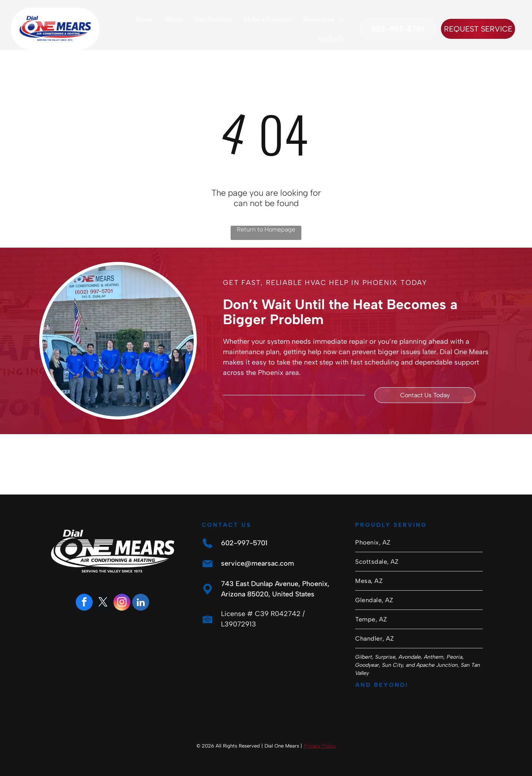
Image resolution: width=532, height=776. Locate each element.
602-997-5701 (244, 543)
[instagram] (122, 603)
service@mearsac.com (258, 563)
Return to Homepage (266, 229)
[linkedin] (141, 603)
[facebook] (84, 603)
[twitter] (103, 603)
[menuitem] (144, 19)
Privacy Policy (320, 746)
